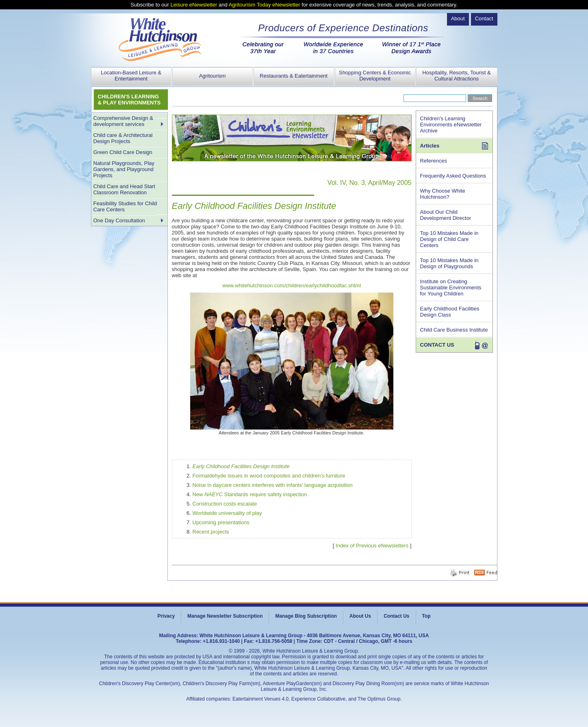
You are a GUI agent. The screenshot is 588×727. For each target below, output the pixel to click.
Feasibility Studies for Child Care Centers (125, 206)
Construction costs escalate (225, 504)
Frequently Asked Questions (453, 176)
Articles (430, 146)
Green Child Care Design (123, 152)
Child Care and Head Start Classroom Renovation (124, 189)
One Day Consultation (119, 220)
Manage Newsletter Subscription (225, 616)
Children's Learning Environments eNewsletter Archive (451, 125)
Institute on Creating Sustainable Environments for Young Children (451, 288)
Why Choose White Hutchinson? (443, 194)
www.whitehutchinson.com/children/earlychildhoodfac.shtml (292, 285)
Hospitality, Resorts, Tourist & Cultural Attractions (457, 76)
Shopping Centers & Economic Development (375, 76)
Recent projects (211, 532)
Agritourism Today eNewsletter (265, 5)
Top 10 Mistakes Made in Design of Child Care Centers (449, 239)
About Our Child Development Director (446, 215)
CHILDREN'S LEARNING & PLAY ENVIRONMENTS (129, 100)
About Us (360, 616)
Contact (484, 18)
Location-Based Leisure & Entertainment (131, 76)
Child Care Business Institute (454, 330)
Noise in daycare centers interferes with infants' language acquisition (273, 485)
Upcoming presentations (221, 522)
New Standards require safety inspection (250, 494)
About (458, 18)
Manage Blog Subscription (306, 616)
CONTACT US (437, 345)
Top (426, 616)
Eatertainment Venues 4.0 (260, 699)
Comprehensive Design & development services (123, 121)
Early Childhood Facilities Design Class (450, 312)
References (434, 161)
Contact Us (396, 616)
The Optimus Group (379, 699)
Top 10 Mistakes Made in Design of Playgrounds (449, 263)
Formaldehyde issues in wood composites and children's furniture (269, 476)
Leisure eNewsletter (194, 5)
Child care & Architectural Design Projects (123, 138)
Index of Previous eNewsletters (372, 546)
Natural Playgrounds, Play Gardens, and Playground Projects (124, 169)
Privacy (166, 616)
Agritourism (213, 76)
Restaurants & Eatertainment (294, 76)
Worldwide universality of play (227, 513)
